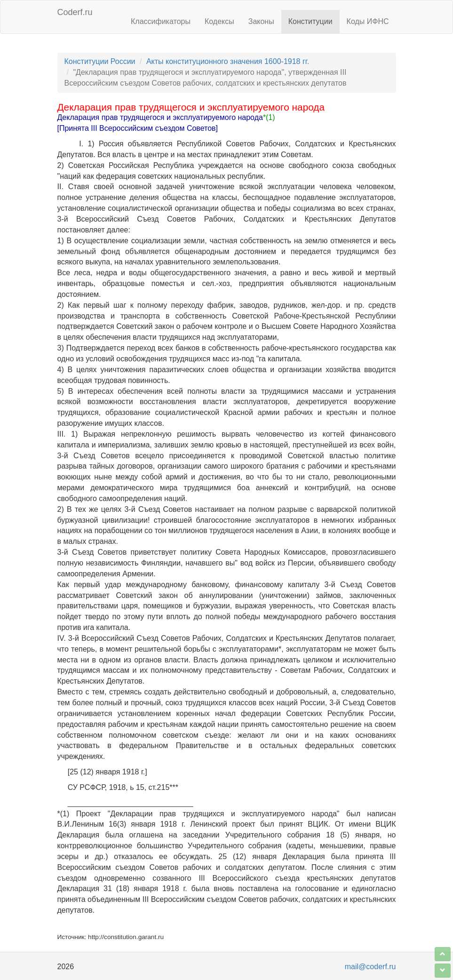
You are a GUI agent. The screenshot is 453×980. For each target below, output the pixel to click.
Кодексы (219, 21)
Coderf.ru (75, 12)
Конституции (310, 21)
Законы (261, 21)
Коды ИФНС (368, 21)
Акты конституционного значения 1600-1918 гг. (228, 61)
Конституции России (100, 61)
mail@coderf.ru (370, 967)
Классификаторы (161, 21)
